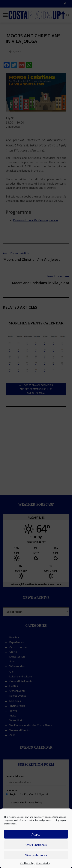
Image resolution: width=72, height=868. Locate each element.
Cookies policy (27, 863)
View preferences (36, 855)
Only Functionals (36, 845)
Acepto (36, 834)
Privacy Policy (43, 863)
